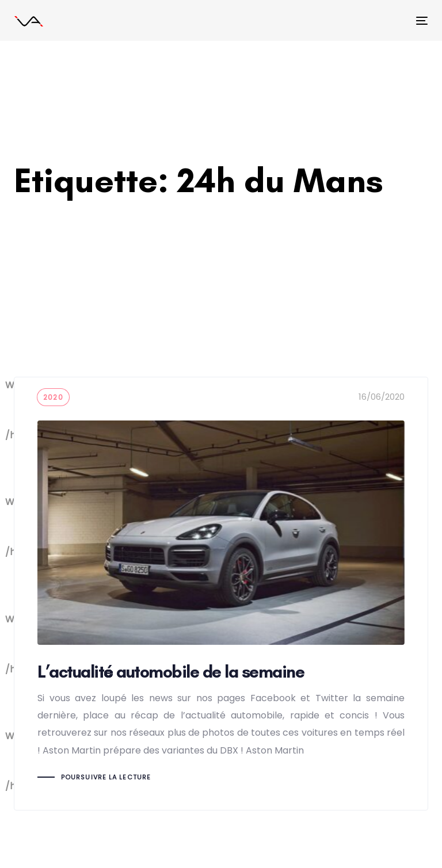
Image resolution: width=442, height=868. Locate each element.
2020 (53, 397)
